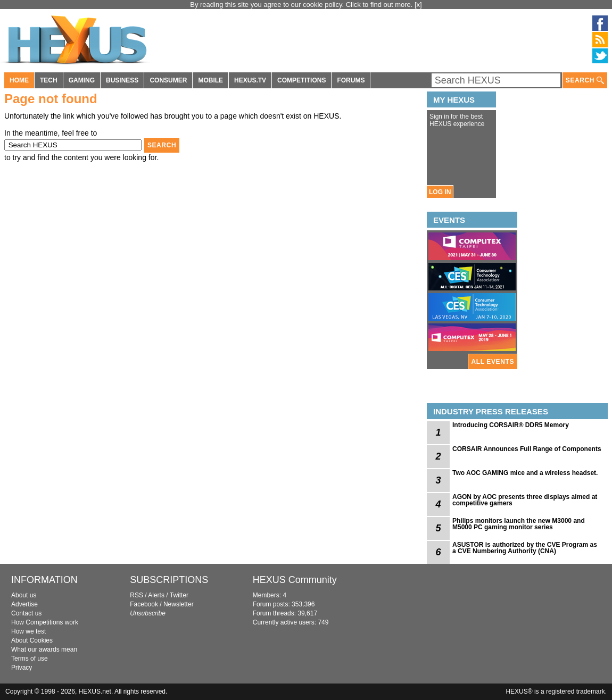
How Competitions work (45, 622)
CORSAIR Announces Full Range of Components (527, 449)
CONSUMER (168, 80)
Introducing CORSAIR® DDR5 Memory (511, 425)
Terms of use (30, 659)
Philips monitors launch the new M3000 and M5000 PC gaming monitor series (519, 524)
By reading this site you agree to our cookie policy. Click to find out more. (302, 5)
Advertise (24, 604)
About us (24, 595)
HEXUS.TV (250, 80)
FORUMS (351, 80)
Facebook (144, 604)
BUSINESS (122, 80)
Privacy (22, 668)
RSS (137, 595)
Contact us (26, 613)
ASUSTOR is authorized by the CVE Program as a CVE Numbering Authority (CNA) (525, 548)
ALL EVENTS (493, 362)
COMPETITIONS (301, 80)
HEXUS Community (295, 580)
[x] (418, 5)
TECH (49, 80)
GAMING (82, 80)
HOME (19, 80)
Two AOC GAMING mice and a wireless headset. (525, 473)
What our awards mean (44, 649)
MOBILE (210, 80)
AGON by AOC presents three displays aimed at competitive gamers (525, 500)
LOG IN (440, 192)
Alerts (156, 595)
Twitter (179, 595)
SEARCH (585, 81)
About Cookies (32, 640)
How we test (28, 631)
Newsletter (179, 604)
